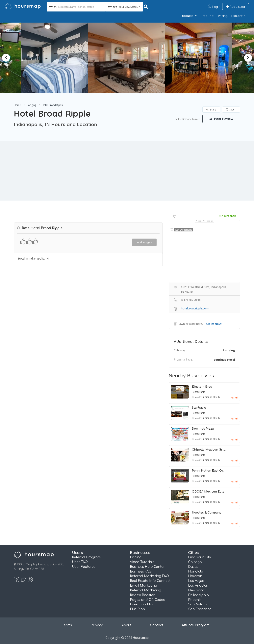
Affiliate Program (196, 625)
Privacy (97, 625)
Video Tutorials (142, 562)
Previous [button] (6, 58)
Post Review (221, 119)
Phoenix (195, 600)
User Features (84, 567)
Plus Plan (137, 609)
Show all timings (205, 221)
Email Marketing (143, 586)
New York (196, 590)
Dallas (193, 567)
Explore (237, 16)
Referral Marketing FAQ (149, 576)
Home (17, 105)
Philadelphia (198, 595)
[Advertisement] (127, 171)
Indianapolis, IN (211, 397)
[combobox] (124, 7)
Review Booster (142, 595)
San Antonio (198, 604)
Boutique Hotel (224, 360)
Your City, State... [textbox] (129, 7)
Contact (157, 625)
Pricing (223, 16)
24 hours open (227, 216)
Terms (67, 625)
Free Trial (207, 16)
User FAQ (80, 562)
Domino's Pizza (203, 429)
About (126, 625)
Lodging (32, 105)
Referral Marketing (146, 590)
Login (216, 7)
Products (187, 16)
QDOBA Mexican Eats (208, 492)
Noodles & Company (207, 513)
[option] (57, 58)
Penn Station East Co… (209, 471)
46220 (199, 397)
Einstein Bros (202, 387)
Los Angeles (198, 586)
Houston (195, 576)
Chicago (195, 562)
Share (211, 110)
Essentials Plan (142, 604)
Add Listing (236, 7)
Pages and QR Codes (147, 600)
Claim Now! (214, 324)
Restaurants (199, 392)
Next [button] (248, 58)
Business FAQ (141, 572)
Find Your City (200, 557)
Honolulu (196, 572)
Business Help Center (147, 567)
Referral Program (86, 557)
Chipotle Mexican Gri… (209, 450)
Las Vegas (196, 581)
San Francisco (200, 609)
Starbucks (199, 408)
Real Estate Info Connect (150, 581)
